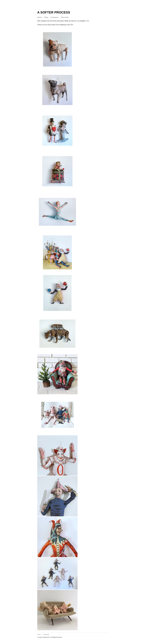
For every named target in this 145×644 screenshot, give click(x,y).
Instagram (54, 17)
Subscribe (65, 17)
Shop (46, 17)
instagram (46, 634)
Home (39, 17)
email (39, 634)
